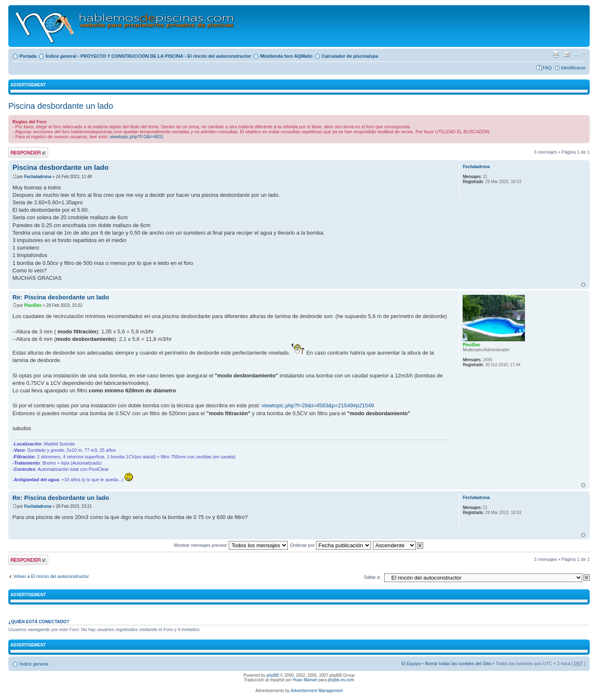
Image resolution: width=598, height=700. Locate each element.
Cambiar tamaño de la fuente (580, 54)
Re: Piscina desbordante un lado (61, 297)
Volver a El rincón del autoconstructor (51, 576)
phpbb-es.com (341, 680)
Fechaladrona (38, 177)
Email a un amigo (567, 54)
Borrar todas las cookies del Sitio (458, 663)
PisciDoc (33, 305)
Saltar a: (372, 577)
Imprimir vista (556, 54)
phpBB (273, 675)
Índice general (61, 56)
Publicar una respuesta (28, 153)
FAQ (547, 68)
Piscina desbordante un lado (61, 106)
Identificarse (573, 68)
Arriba (583, 285)
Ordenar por (330, 545)
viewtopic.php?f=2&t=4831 (137, 137)
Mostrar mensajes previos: (231, 545)
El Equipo (411, 663)
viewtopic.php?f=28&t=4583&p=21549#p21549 (318, 405)
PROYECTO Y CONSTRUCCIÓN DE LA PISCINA (132, 56)
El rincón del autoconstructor (219, 56)
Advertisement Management (317, 691)
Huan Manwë (305, 680)
